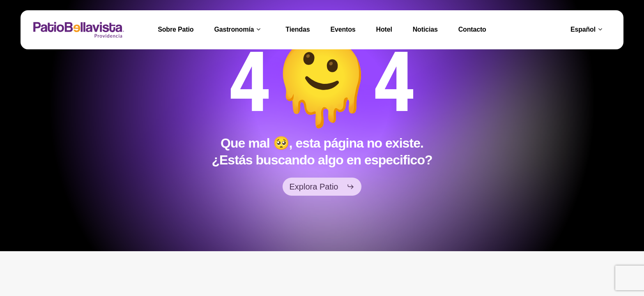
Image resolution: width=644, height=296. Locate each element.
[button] (322, 187)
